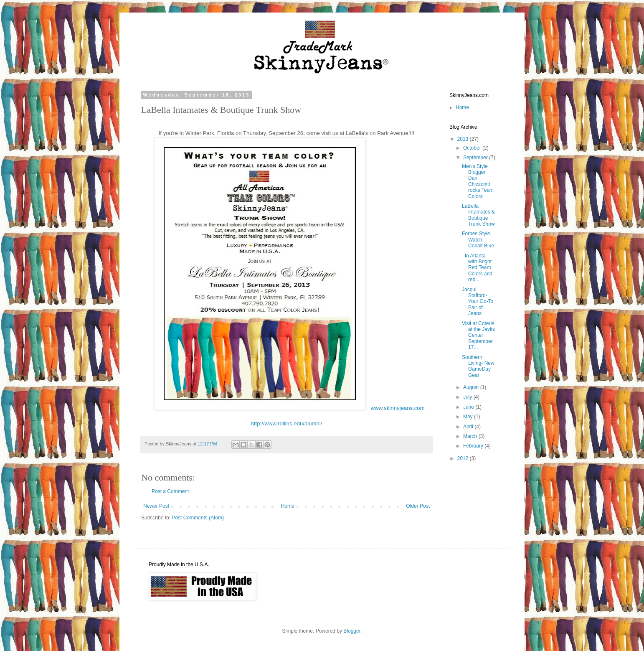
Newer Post (156, 506)
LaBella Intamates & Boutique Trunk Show (478, 215)
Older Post (418, 506)
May (469, 417)
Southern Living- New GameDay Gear (478, 366)
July (468, 397)
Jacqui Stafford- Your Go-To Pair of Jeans (478, 302)
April (469, 427)
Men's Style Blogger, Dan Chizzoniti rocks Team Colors (478, 181)
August (472, 387)
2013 (464, 139)
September (476, 158)
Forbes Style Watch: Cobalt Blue (478, 240)
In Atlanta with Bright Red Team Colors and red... (477, 268)
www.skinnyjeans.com (398, 408)
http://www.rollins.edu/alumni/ (287, 423)
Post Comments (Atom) (198, 518)
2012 (464, 458)
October (473, 148)
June (469, 407)
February (474, 446)
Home (288, 506)
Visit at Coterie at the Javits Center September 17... (478, 336)
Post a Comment (170, 491)
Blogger (352, 631)
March (471, 436)
